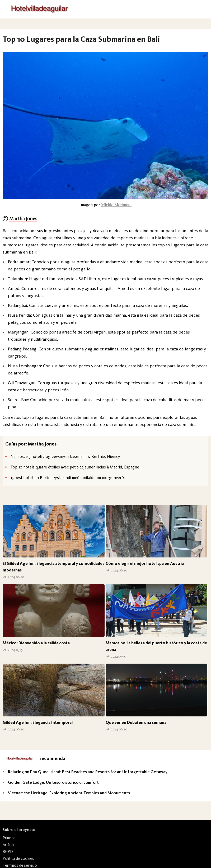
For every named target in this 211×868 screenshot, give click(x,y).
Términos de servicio (20, 865)
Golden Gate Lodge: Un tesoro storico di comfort (53, 782)
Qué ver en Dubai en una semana (136, 722)
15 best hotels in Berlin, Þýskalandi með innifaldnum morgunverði (68, 478)
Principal (10, 838)
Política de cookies (18, 858)
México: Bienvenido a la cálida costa (36, 643)
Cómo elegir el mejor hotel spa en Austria (145, 563)
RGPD (8, 852)
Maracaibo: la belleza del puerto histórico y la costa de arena (156, 646)
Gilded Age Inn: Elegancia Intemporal (38, 722)
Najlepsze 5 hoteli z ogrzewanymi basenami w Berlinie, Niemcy (65, 456)
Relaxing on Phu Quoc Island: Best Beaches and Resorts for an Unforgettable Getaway (88, 772)
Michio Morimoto (116, 205)
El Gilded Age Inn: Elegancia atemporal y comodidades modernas (53, 567)
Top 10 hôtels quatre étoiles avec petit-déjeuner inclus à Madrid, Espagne (75, 467)
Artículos (10, 845)
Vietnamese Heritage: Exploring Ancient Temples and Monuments (69, 793)
